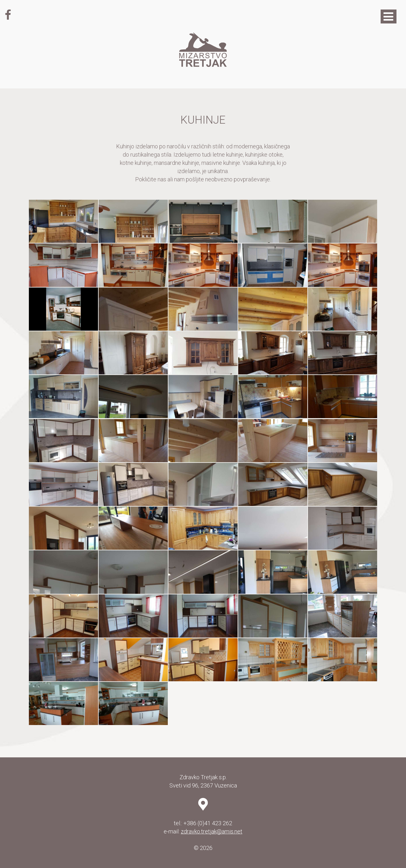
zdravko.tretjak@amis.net (212, 831)
